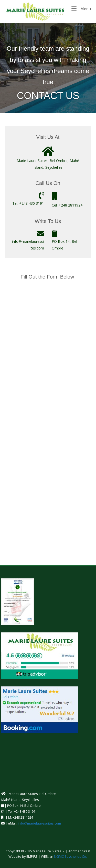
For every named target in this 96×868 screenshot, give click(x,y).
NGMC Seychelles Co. (70, 856)
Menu (81, 8)
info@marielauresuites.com (39, 823)
